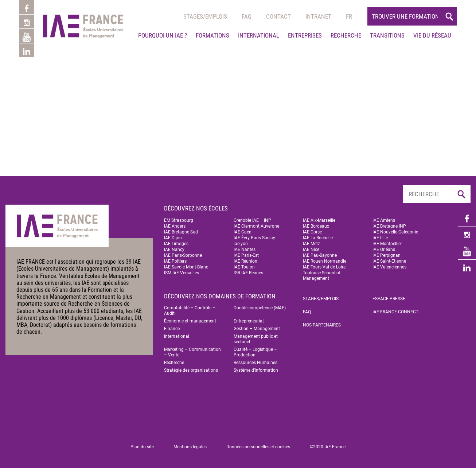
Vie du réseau (432, 35)
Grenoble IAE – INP (252, 220)
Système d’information (256, 370)
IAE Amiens (384, 220)
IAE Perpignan (387, 255)
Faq (247, 16)
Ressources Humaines (255, 363)
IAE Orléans (384, 250)
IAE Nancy (174, 250)
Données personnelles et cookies (258, 447)
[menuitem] (349, 16)
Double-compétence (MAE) (260, 308)
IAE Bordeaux (316, 226)
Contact (278, 16)
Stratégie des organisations (191, 370)
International (259, 35)
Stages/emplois (205, 16)
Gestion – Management (257, 329)
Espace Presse (389, 299)
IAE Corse (312, 232)
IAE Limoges (176, 244)
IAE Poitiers (175, 261)
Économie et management (190, 321)
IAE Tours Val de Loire (324, 267)
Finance (172, 329)
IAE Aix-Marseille (319, 220)
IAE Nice (311, 250)
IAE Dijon (173, 238)
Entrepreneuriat (249, 321)
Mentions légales (190, 447)
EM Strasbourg (179, 220)
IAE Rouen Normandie (325, 261)
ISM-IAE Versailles (182, 273)
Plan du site (142, 447)
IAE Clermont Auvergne (256, 226)
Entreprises (305, 35)
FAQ (307, 312)
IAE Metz (311, 244)
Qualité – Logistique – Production (255, 352)
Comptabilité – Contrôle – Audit (190, 311)
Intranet (318, 16)
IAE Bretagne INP (389, 226)
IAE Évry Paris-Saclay (254, 238)
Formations (212, 35)
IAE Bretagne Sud (181, 232)
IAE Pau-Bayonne (320, 255)
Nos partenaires (322, 325)
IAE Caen (243, 232)
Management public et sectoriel (256, 339)
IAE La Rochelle (318, 238)
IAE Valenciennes (389, 267)
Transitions (387, 35)
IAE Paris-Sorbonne (183, 255)
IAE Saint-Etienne (389, 261)
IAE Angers (175, 226)
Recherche (346, 35)
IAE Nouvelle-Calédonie (395, 232)
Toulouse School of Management (322, 276)
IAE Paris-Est (246, 255)
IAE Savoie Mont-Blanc (186, 267)
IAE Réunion (245, 261)
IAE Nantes (245, 250)
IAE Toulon (244, 267)
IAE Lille (380, 238)
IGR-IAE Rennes (248, 273)
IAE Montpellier (387, 244)
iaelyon (241, 244)
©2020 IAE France (328, 447)
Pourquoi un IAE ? (163, 35)
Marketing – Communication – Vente (192, 352)
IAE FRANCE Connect (395, 312)
